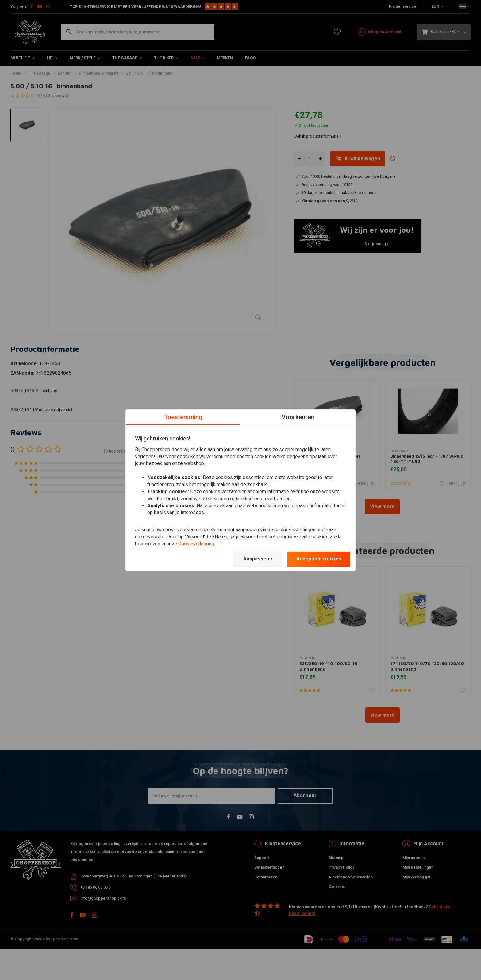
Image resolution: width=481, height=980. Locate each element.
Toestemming (183, 417)
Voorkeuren (298, 417)
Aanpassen (258, 559)
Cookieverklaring (196, 544)
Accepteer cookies (319, 559)
